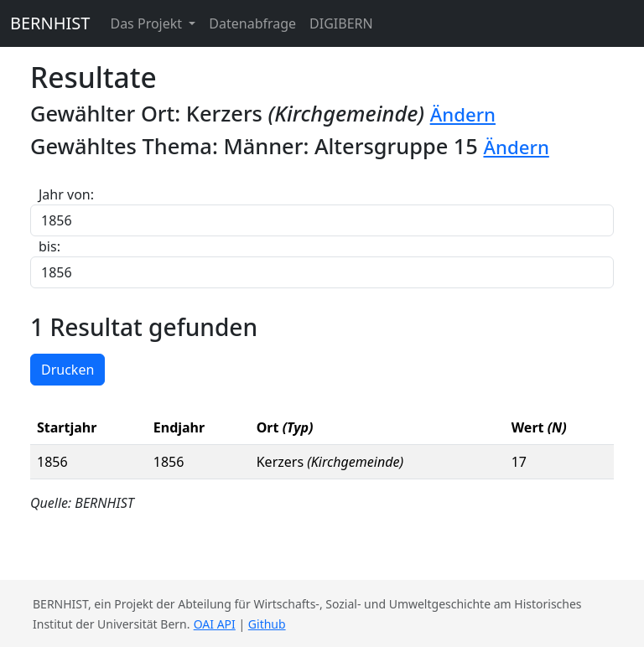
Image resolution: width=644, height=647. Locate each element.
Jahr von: (66, 194)
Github (267, 624)
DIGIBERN (341, 23)
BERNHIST (50, 23)
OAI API (215, 624)
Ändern (463, 114)
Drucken (68, 370)
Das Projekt (148, 23)
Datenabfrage (252, 23)
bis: (49, 246)
